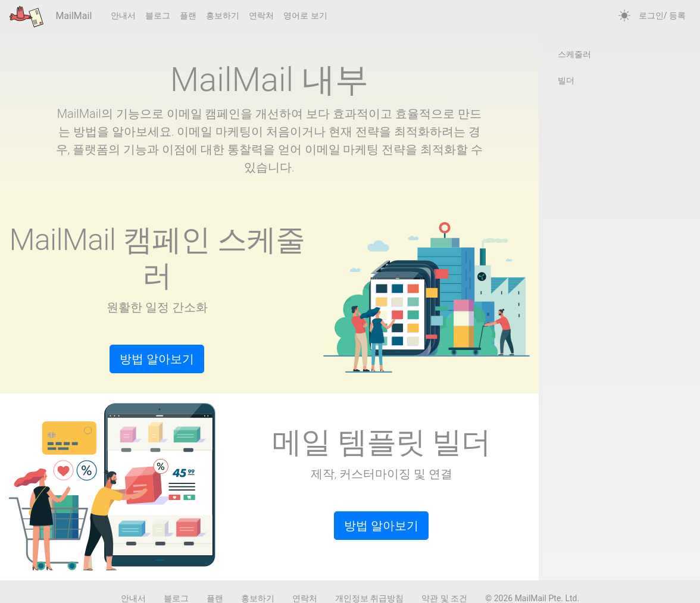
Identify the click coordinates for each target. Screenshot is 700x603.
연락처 (261, 15)
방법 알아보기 (157, 359)
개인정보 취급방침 (369, 598)
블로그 (158, 15)
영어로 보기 (305, 15)
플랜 (188, 15)
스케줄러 (574, 54)
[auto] (624, 16)
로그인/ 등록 (662, 15)
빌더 (566, 80)
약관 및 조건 (444, 598)
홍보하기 (223, 15)
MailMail (51, 16)
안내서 (123, 15)
